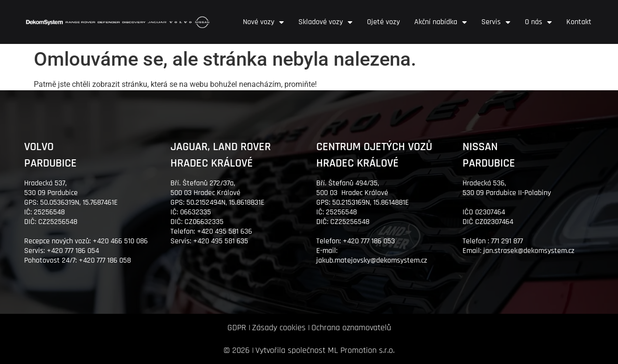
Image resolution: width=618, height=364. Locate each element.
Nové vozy (263, 22)
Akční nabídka (441, 22)
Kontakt (579, 22)
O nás (538, 22)
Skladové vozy (325, 22)
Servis (496, 22)
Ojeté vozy (383, 22)
